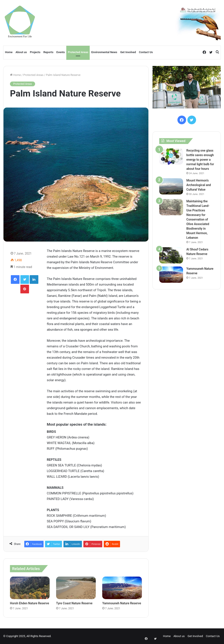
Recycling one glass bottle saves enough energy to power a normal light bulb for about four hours (200, 160)
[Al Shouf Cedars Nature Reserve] (171, 255)
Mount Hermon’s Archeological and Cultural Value (199, 185)
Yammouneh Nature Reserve (122, 603)
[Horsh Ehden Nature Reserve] (30, 588)
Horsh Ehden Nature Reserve (29, 603)
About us (21, 52)
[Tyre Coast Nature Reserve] (76, 588)
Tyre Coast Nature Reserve (74, 603)
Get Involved (128, 52)
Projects (35, 52)
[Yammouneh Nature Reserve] (122, 588)
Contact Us (146, 52)
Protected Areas (78, 52)
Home (9, 52)
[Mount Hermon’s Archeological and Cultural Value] (171, 186)
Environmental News (104, 52)
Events (61, 52)
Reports (48, 52)
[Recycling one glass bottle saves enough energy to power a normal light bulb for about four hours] (171, 156)
